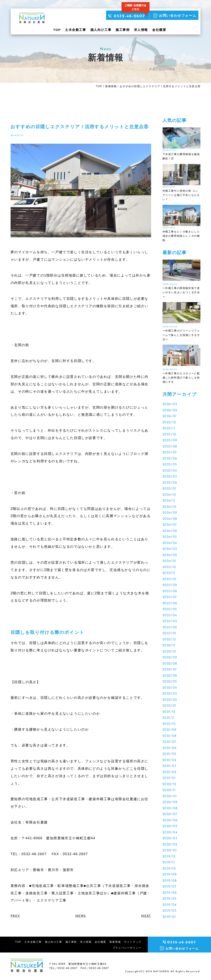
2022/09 (170, 658)
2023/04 (170, 616)
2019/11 (169, 863)
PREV (15, 916)
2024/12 (169, 495)
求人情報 (141, 30)
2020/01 (170, 851)
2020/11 (169, 790)
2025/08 (170, 447)
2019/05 (170, 899)
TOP (57, 30)
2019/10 (169, 869)
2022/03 (170, 694)
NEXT (146, 916)
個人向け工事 (101, 30)
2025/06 (170, 459)
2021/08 (170, 736)
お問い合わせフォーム (175, 16)
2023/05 (170, 609)
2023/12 (169, 567)
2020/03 (170, 839)
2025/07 (170, 453)
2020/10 (170, 796)
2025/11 (169, 429)
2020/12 (170, 784)
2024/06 (170, 531)
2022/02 (170, 700)
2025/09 (170, 441)
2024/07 (170, 525)
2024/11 (169, 501)
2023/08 (170, 591)
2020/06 (170, 821)
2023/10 (170, 579)
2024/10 (170, 507)
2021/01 (169, 778)
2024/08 (170, 519)
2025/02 (170, 483)
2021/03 (170, 766)
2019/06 (170, 893)
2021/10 (169, 724)
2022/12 (169, 640)
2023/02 (170, 628)
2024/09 (170, 513)
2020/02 (170, 845)
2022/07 (170, 670)
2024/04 (170, 543)
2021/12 (169, 712)
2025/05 (170, 465)
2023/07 (170, 597)
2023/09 (170, 585)
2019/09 (170, 875)
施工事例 (123, 30)
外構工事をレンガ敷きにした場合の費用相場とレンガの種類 (181, 236)
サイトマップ (133, 942)
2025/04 (170, 471)
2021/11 (169, 718)
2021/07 (169, 742)
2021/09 (170, 730)
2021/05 (170, 754)
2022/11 (169, 646)
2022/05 (170, 682)
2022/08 (170, 664)
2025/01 (170, 489)
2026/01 (170, 416)
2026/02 (170, 411)
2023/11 (169, 573)
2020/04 (170, 833)
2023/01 (170, 634)
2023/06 (170, 604)
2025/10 (170, 435)
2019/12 (169, 857)
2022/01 (170, 706)
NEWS (81, 916)
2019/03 (170, 911)
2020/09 (170, 802)
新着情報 (111, 86)
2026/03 (170, 404)
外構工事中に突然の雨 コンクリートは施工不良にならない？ (181, 195)
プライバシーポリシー (127, 948)
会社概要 (159, 30)
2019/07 (170, 887)
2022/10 (170, 652)
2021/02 (170, 772)
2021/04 (170, 760)
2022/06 (170, 676)
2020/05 (170, 827)
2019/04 (170, 905)
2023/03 (170, 621)
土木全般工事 (76, 30)
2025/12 (169, 423)
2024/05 (170, 537)
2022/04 (170, 688)
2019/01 (169, 917)
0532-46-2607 (126, 16)
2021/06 (170, 748)
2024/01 (170, 561)
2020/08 (170, 809)
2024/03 (170, 549)
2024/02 (170, 555)
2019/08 (170, 881)
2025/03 (170, 477)
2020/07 (170, 814)
